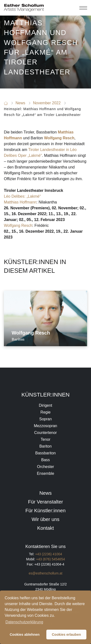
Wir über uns (45, 519)
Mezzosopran (45, 426)
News (45, 493)
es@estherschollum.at (45, 573)
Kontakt (45, 528)
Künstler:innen (45, 395)
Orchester (45, 467)
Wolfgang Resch (18, 225)
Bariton (45, 446)
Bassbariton (45, 453)
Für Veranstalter (46, 502)
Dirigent (45, 405)
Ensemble (45, 473)
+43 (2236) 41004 (49, 554)
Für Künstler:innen (45, 511)
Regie (46, 412)
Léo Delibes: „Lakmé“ (22, 196)
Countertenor (45, 433)
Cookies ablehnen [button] (25, 635)
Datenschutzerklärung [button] (24, 622)
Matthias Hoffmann (20, 202)
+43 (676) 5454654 (51, 559)
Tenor (45, 439)
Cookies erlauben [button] (66, 635)
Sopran (46, 419)
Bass (46, 460)
